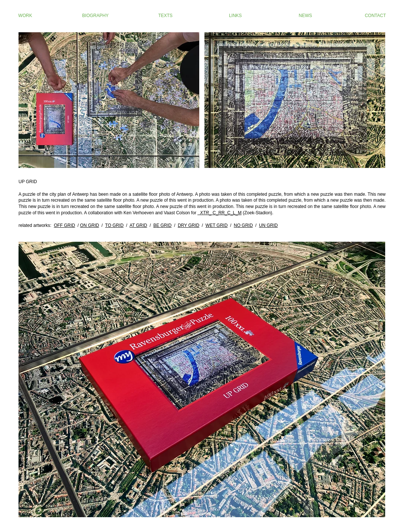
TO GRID (114, 225)
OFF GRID (64, 225)
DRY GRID (189, 225)
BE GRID (162, 225)
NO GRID (243, 225)
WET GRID (217, 225)
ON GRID (89, 225)
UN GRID (268, 225)
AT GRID (139, 225)
